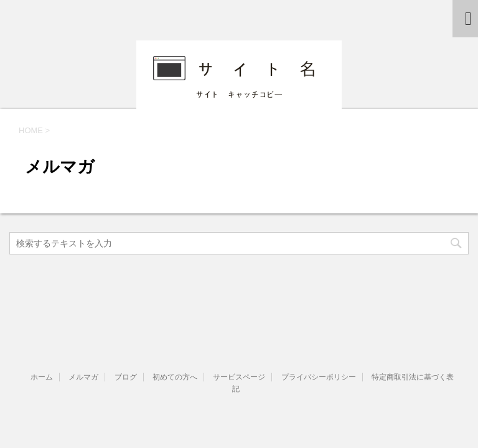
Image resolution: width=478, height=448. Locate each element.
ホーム (42, 377)
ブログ (126, 377)
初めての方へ (175, 377)
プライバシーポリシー (319, 377)
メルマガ (83, 377)
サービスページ (239, 377)
